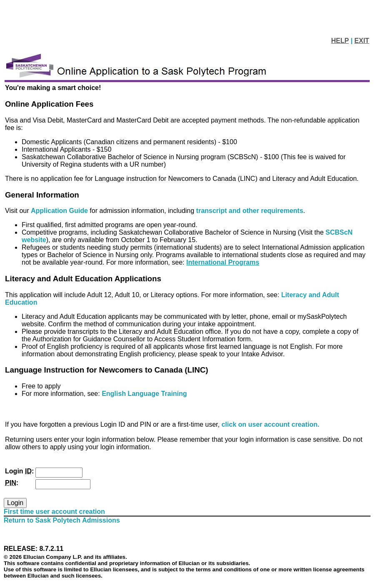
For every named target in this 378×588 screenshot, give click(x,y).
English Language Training (144, 394)
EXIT (362, 41)
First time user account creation (54, 512)
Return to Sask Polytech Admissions (62, 520)
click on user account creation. (270, 424)
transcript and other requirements (250, 211)
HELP (340, 41)
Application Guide (60, 211)
